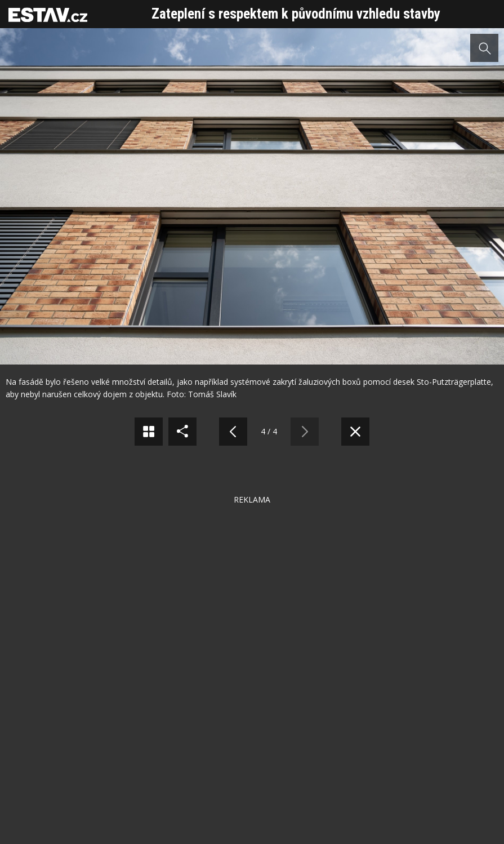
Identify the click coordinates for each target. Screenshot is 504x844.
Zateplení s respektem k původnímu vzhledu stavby (296, 14)
